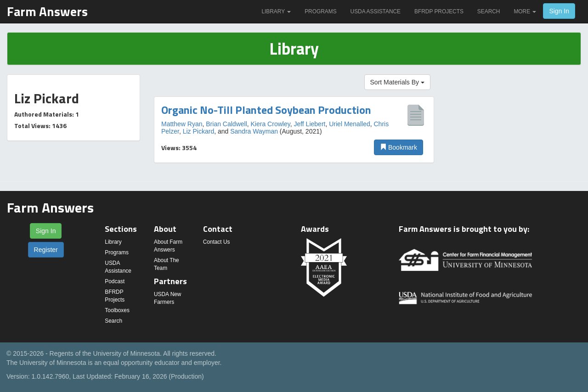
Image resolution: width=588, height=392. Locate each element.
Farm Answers (47, 11)
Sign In (559, 11)
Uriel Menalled (349, 124)
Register (46, 250)
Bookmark (399, 147)
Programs (320, 11)
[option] (294, 130)
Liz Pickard (198, 131)
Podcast (115, 281)
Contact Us (217, 242)
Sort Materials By (397, 82)
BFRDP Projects (439, 11)
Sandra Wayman (254, 131)
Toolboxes (117, 310)
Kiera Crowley (271, 124)
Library (276, 11)
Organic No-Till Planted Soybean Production (266, 110)
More (525, 11)
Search (489, 11)
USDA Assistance (376, 11)
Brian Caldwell (226, 124)
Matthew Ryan (182, 124)
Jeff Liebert (309, 124)
